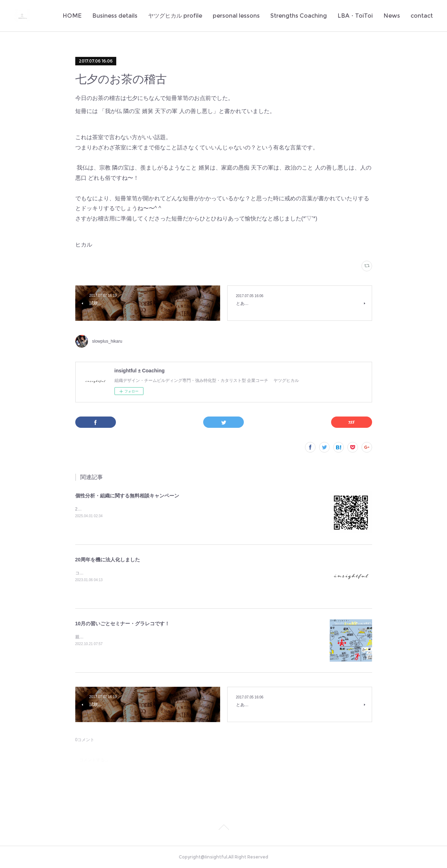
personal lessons (236, 16)
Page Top (223, 828)
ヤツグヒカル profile (175, 16)
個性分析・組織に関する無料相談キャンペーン (127, 496)
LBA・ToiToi (355, 16)
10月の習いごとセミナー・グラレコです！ (123, 624)
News (392, 16)
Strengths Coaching (299, 16)
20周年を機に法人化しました (108, 560)
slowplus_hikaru (107, 341)
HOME (72, 16)
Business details (115, 16)
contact (422, 16)
